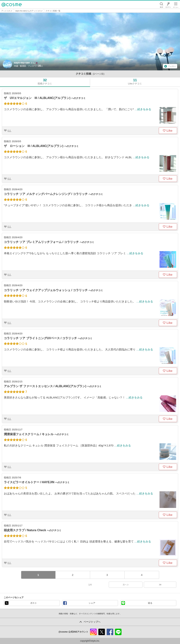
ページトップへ (92, 622)
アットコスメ (7, 11)
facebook (110, 632)
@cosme (12, 5)
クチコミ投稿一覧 (53, 11)
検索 (161, 5)
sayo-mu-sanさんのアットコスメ (29, 11)
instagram (93, 632)
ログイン (168, 5)
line (118, 632)
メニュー (176, 5)
